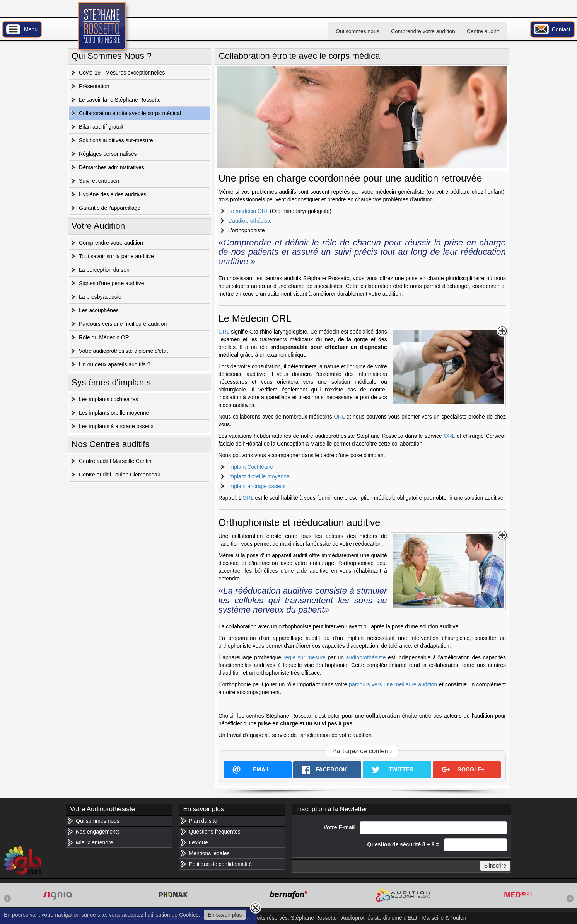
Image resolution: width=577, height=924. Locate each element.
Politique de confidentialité (221, 864)
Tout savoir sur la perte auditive (116, 256)
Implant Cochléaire (251, 467)
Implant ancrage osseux (257, 486)
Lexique (199, 842)
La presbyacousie (100, 297)
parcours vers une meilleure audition (393, 684)
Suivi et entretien (99, 181)
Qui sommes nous (358, 31)
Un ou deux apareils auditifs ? (114, 364)
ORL (224, 332)
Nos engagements (98, 832)
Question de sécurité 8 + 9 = (403, 844)
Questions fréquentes (215, 832)
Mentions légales (209, 853)
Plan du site (203, 821)
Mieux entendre (95, 842)
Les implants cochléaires (108, 399)
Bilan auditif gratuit (101, 127)
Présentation (94, 86)
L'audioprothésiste (250, 221)
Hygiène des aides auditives (113, 194)
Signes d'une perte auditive (111, 283)
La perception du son (104, 270)
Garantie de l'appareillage (110, 208)
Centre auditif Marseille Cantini (116, 461)
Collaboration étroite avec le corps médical (130, 113)
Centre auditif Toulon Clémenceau (120, 475)
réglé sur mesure (305, 657)
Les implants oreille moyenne (114, 413)
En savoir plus (225, 915)
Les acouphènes (99, 310)
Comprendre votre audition (423, 31)
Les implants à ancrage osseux (116, 426)
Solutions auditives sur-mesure (116, 140)
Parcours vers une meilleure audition (123, 324)
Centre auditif (483, 31)
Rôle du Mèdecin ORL (106, 337)
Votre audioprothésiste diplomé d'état (123, 351)
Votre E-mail (339, 827)
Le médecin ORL (248, 211)
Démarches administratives (112, 167)
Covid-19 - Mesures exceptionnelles (122, 73)
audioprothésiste (366, 657)
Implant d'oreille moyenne (259, 476)
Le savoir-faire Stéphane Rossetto (120, 100)
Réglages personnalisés (108, 154)
